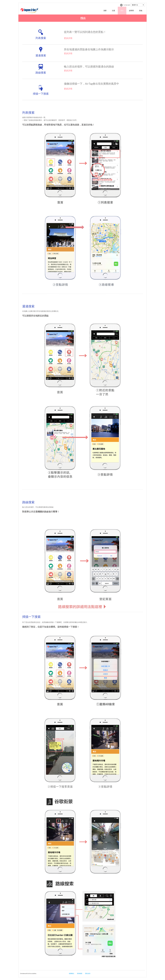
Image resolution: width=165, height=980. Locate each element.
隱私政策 (88, 973)
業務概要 (80, 973)
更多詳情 (68, 38)
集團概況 (72, 973)
